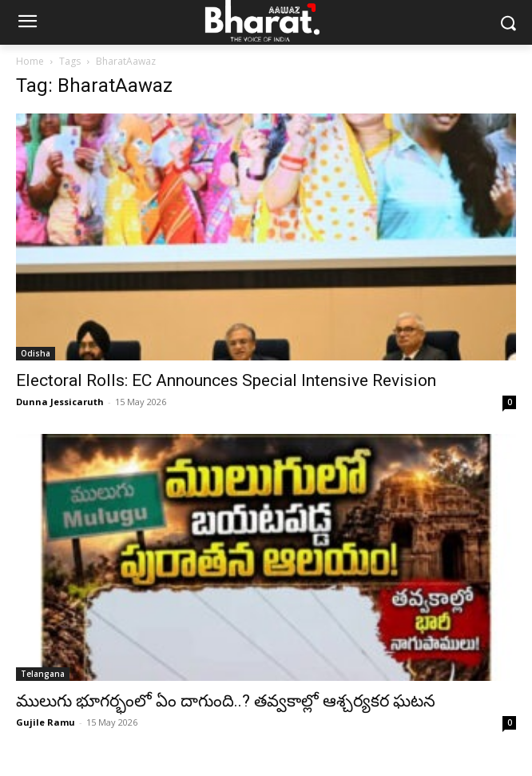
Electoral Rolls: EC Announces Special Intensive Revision (226, 380)
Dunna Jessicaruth (60, 402)
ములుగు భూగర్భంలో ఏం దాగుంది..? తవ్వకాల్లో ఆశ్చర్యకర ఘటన (226, 701)
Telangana (43, 674)
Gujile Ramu (46, 722)
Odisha (36, 353)
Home (30, 61)
